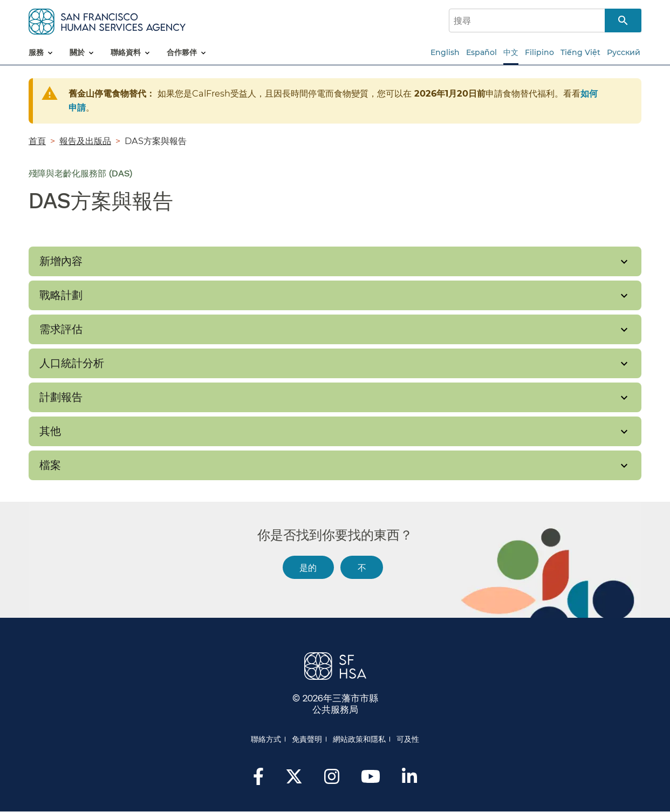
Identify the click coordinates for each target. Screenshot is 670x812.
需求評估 (61, 329)
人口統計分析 (72, 363)
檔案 (50, 465)
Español (481, 52)
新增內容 (61, 261)
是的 (308, 567)
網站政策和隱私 (359, 739)
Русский (624, 52)
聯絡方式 (266, 739)
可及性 (408, 739)
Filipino (539, 52)
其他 (50, 431)
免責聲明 (307, 739)
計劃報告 (61, 397)
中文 (511, 52)
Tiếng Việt (580, 52)
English (445, 52)
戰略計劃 (61, 295)
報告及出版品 (85, 141)
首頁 (37, 141)
